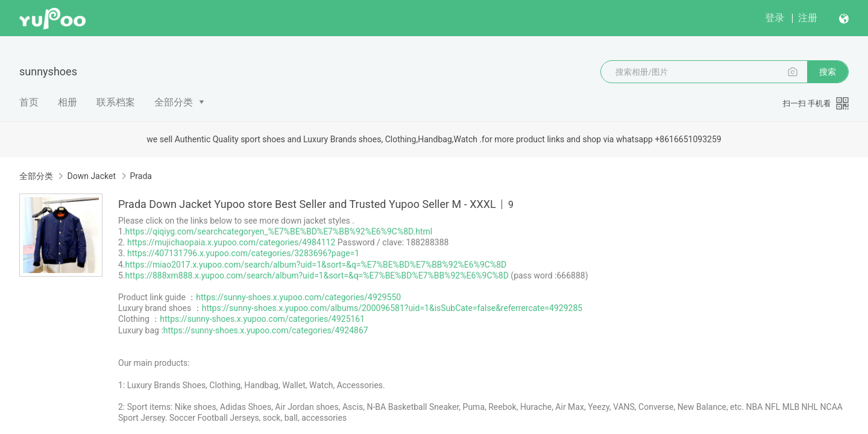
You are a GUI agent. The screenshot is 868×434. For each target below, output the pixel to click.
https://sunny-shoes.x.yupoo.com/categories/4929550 (298, 297)
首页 (29, 102)
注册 (808, 18)
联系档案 (116, 102)
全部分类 (174, 102)
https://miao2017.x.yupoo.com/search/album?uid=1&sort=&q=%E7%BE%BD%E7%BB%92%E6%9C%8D (316, 265)
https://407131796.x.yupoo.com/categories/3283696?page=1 (243, 253)
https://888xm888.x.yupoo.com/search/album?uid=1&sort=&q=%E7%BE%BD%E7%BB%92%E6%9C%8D (317, 275)
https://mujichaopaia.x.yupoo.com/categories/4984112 (231, 242)
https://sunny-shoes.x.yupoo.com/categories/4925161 (262, 319)
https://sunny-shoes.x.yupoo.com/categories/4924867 (266, 330)
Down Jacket (91, 176)
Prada (141, 176)
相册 (68, 102)
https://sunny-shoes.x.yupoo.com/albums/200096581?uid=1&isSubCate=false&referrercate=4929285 (392, 308)
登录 (775, 18)
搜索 (828, 72)
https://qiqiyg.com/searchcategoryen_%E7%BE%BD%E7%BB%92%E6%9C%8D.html (279, 231)
